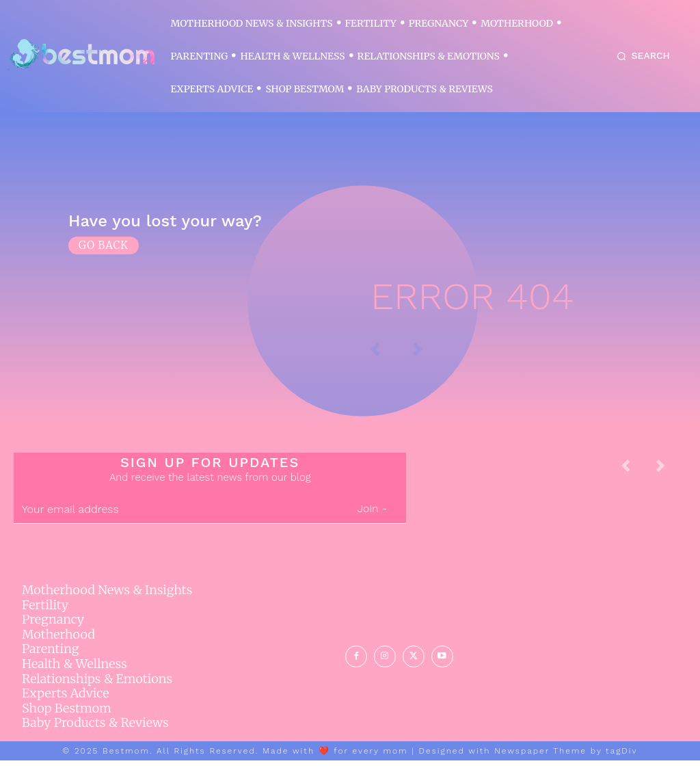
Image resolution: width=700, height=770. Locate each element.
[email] (176, 520)
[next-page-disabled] (671, 480)
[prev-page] (636, 480)
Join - (372, 519)
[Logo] (81, 54)
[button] (641, 56)
